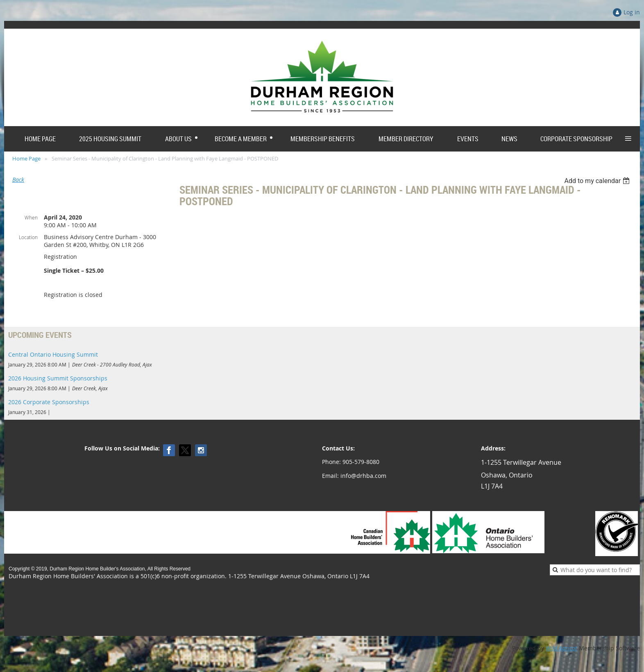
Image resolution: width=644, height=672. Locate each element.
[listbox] (598, 181)
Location (28, 237)
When (31, 217)
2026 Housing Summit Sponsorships (58, 378)
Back (18, 180)
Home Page (26, 158)
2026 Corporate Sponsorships (49, 402)
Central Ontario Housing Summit (53, 354)
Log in (632, 12)
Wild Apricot (561, 648)
